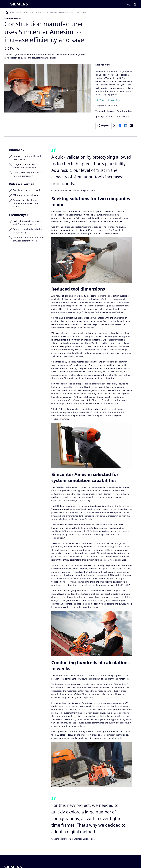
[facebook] (120, 126)
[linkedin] (126, 126)
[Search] (128, 4)
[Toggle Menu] (6, 4)
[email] (131, 126)
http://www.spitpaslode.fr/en (108, 100)
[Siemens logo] (19, 4)
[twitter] (114, 126)
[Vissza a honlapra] (6, 13)
